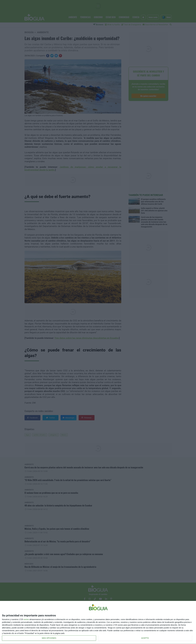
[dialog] (98, 623)
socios (26, 619)
